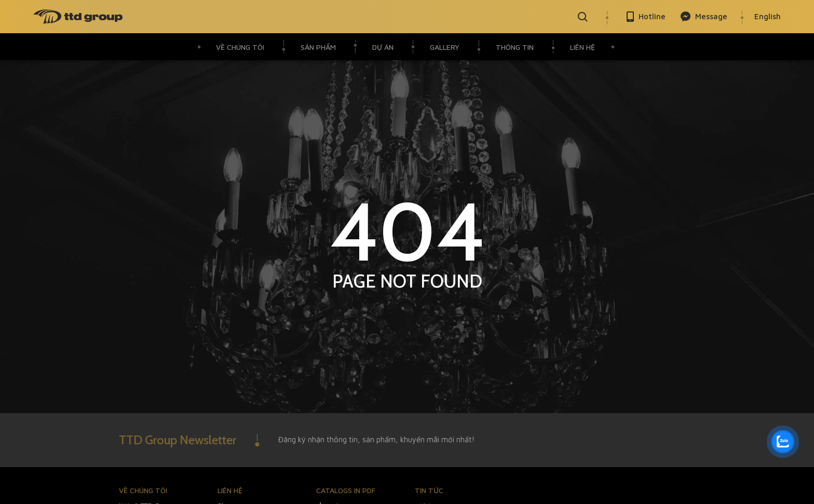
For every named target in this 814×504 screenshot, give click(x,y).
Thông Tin (515, 47)
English (768, 16)
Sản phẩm (318, 47)
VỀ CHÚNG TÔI (240, 47)
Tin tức (429, 490)
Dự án (383, 47)
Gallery (445, 47)
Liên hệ (582, 47)
